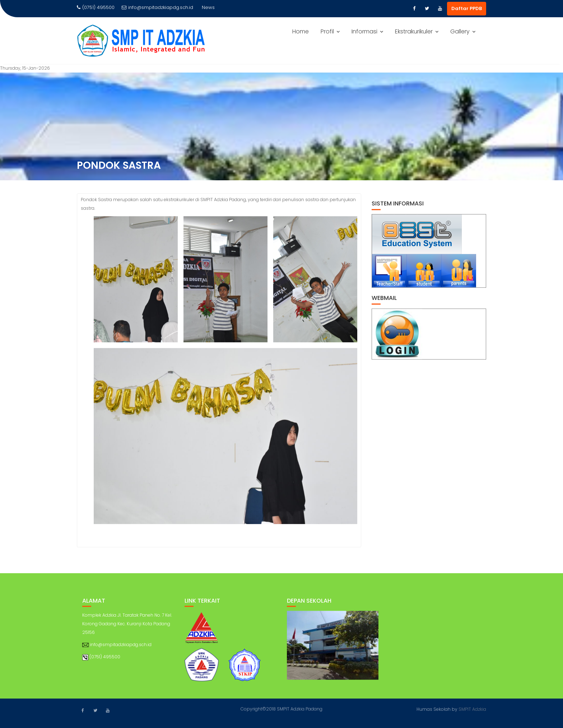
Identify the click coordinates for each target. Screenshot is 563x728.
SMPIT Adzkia (472, 709)
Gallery (460, 31)
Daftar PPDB (467, 8)
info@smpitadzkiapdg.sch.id (157, 7)
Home (301, 31)
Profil (327, 31)
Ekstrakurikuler (414, 31)
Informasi (364, 31)
